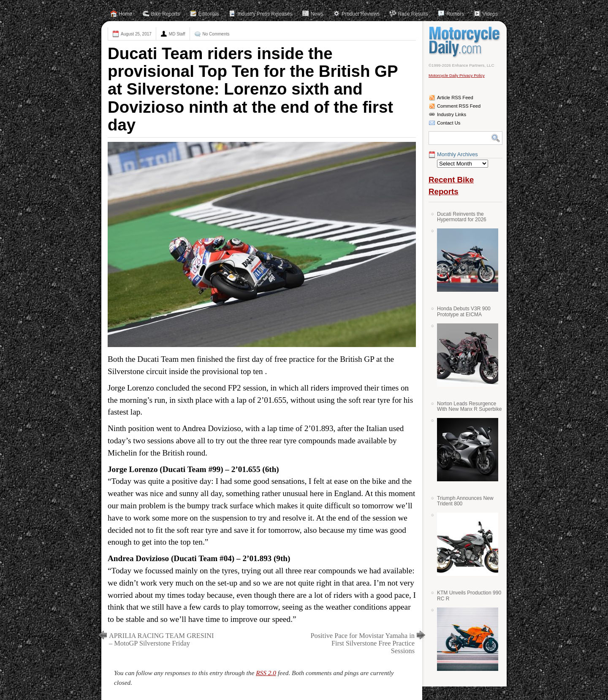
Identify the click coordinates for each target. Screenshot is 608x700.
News (317, 14)
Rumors (455, 14)
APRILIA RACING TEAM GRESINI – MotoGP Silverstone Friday (161, 639)
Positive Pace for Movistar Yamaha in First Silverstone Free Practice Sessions (363, 643)
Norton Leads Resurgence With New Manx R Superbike (469, 406)
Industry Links (452, 114)
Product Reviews (361, 14)
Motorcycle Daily (465, 42)
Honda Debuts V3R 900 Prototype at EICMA (464, 311)
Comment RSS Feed (459, 106)
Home (125, 14)
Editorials (209, 14)
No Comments (216, 34)
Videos (490, 14)
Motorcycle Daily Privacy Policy (457, 75)
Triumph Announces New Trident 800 (465, 501)
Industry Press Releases (265, 14)
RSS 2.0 (266, 673)
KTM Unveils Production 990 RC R (469, 596)
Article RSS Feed (455, 98)
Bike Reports (166, 14)
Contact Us (449, 123)
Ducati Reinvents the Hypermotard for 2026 (462, 217)
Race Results (413, 14)
